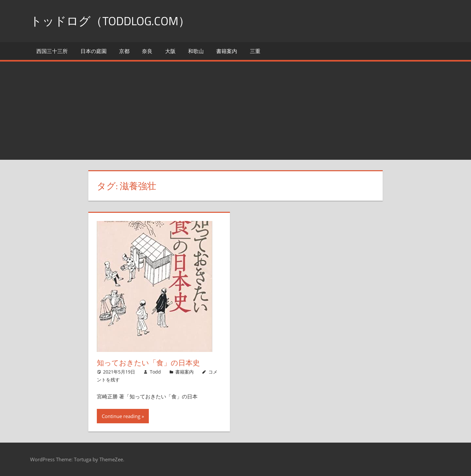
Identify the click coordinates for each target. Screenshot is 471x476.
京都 (124, 51)
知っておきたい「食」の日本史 (148, 363)
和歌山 (196, 51)
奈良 (147, 51)
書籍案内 (227, 51)
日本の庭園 (94, 51)
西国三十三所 (52, 51)
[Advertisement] (235, 111)
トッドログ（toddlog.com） (110, 21)
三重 (255, 51)
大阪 (170, 51)
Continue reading (121, 416)
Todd (155, 372)
